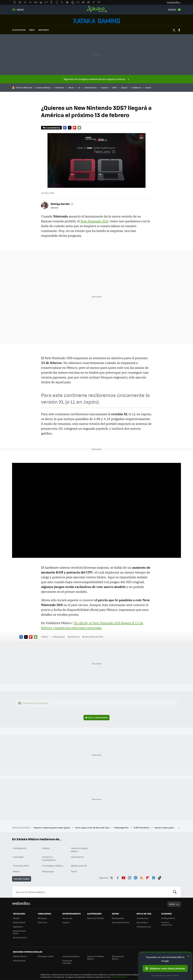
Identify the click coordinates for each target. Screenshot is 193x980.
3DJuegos (42, 918)
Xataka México (96, 9)
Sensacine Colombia (67, 962)
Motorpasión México (118, 957)
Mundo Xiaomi (20, 937)
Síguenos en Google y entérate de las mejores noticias (94, 79)
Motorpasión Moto (121, 922)
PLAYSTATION (19, 30)
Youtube (123, 877)
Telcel (74, 871)
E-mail (79, 128)
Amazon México (43, 87)
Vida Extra (42, 922)
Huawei (104, 87)
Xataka (16, 918)
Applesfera (18, 927)
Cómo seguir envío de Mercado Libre (92, 828)
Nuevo (172, 10)
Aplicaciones (77, 857)
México (16, 871)
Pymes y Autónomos (167, 924)
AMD (115, 87)
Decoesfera (142, 922)
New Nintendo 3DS (94, 221)
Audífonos (136, 87)
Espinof (66, 922)
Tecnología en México (53, 866)
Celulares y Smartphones (49, 858)
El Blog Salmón (168, 918)
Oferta (71, 87)
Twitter (174, 30)
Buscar (175, 892)
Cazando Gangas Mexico (79, 850)
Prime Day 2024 (21, 866)
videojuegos (48, 871)
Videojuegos (96, 21)
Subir (172, 904)
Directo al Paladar (96, 918)
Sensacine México (71, 956)
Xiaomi (124, 87)
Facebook (179, 30)
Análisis (46, 848)
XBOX (32, 30)
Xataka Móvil (19, 922)
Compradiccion (144, 927)
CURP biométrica (142, 828)
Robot (148, 87)
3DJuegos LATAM (46, 956)
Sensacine (67, 918)
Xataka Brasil (19, 960)
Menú (20, 10)
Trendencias (142, 918)
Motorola (59, 87)
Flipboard (74, 128)
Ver (98, 718)
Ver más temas (22, 879)
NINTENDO (44, 30)
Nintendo (75, 637)
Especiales (18, 857)
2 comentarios (53, 128)
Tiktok (160, 877)
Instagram (130, 877)
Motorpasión (118, 918)
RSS (142, 877)
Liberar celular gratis (164, 828)
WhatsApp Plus (122, 828)
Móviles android (79, 866)
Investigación (20, 848)
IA (79, 87)
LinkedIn (153, 877)
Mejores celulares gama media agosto (52, 828)
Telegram (136, 877)
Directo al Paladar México (96, 957)
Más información (119, 977)
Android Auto (91, 87)
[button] (62, 204)
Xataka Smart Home (19, 932)
